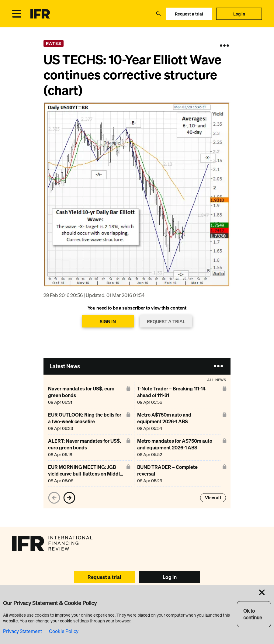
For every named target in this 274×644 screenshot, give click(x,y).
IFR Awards (143, 605)
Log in (239, 14)
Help (100, 605)
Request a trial (189, 14)
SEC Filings (169, 619)
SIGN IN (108, 321)
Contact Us (231, 605)
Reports (118, 605)
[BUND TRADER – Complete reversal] (175, 474)
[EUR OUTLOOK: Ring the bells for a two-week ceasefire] (86, 421)
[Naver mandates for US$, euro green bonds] (86, 395)
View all (213, 498)
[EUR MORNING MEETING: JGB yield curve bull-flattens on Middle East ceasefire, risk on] (86, 474)
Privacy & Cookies (198, 619)
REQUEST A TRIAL (166, 321)
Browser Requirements (135, 619)
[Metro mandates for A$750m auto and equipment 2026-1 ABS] (175, 447)
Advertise (54, 605)
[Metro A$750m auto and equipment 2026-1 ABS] (175, 421)
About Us (205, 605)
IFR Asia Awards (175, 605)
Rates (54, 43)
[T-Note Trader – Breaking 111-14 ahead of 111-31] (175, 395)
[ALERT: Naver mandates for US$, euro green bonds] (86, 447)
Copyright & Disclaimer (92, 619)
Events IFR (80, 605)
